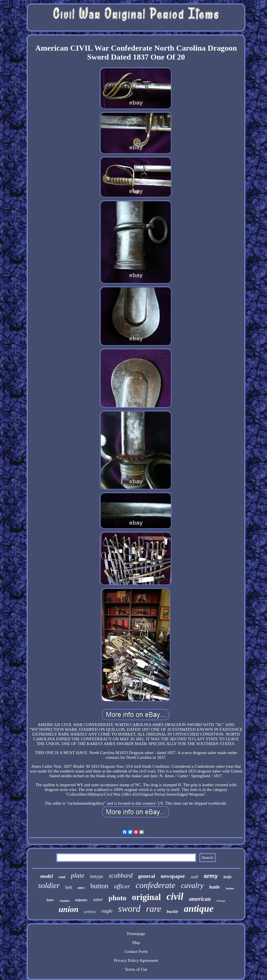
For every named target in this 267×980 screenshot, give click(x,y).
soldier (49, 885)
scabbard (121, 876)
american (200, 899)
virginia (65, 901)
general (147, 876)
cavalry (192, 885)
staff (194, 877)
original (146, 897)
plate (78, 875)
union (69, 909)
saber (98, 900)
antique (199, 909)
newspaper (173, 876)
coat (62, 877)
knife (227, 877)
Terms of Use (136, 969)
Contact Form (136, 951)
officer (122, 886)
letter (50, 900)
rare (154, 909)
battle (215, 887)
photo (117, 898)
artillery (90, 912)
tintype (97, 876)
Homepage (136, 934)
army (211, 876)
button (99, 886)
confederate (155, 885)
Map (136, 943)
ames (81, 888)
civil (175, 897)
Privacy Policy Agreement (136, 960)
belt (69, 887)
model (47, 876)
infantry (81, 900)
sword (129, 909)
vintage (221, 901)
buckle (172, 911)
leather (230, 888)
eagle (107, 911)
